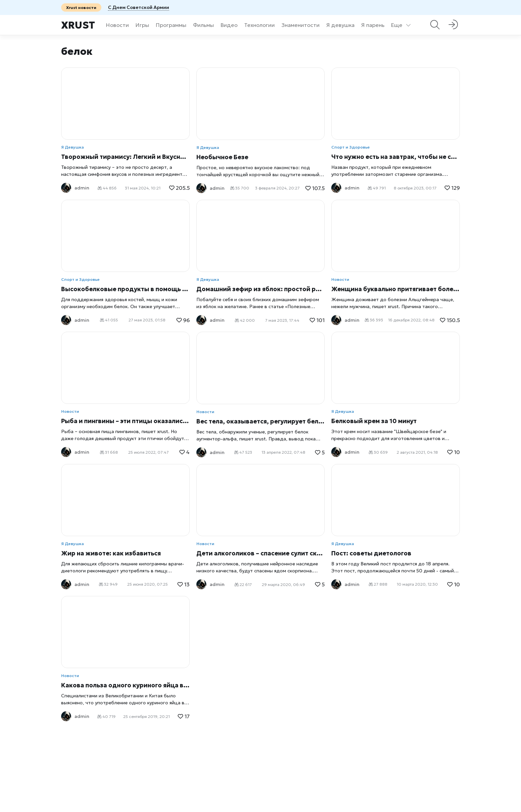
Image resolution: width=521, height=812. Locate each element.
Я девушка (340, 25)
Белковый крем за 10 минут (374, 421)
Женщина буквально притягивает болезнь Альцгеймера (396, 289)
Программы (171, 25)
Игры (142, 25)
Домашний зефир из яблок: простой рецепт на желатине (261, 289)
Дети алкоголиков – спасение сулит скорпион (261, 553)
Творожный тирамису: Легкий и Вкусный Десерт (125, 157)
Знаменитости (301, 25)
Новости (117, 25)
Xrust (78, 25)
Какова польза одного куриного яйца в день (125, 685)
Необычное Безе (222, 157)
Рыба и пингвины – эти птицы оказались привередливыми (125, 421)
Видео (229, 25)
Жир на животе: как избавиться (111, 553)
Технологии (260, 25)
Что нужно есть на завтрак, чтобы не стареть (396, 157)
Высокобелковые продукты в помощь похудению (125, 289)
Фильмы (204, 25)
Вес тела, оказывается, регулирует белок (261, 421)
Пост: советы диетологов (371, 553)
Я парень (373, 25)
